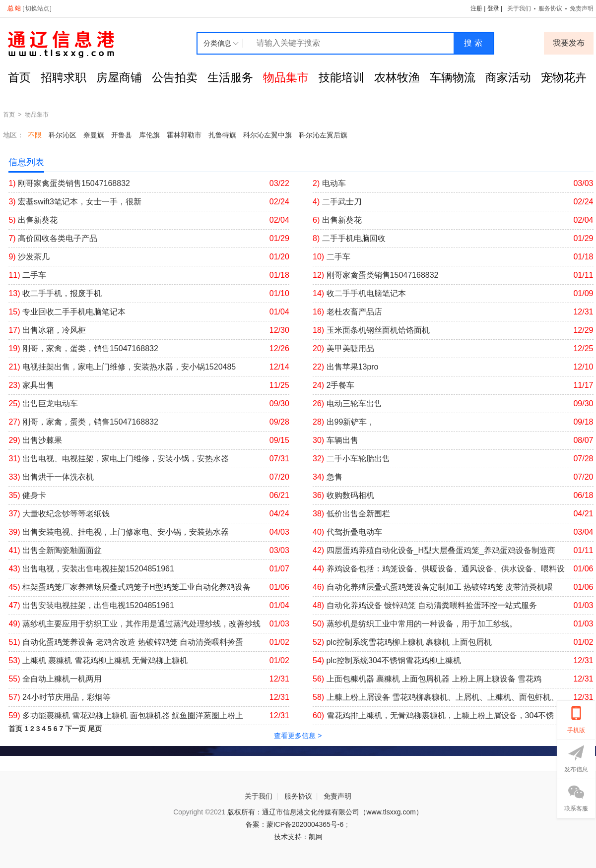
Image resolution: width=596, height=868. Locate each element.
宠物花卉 (564, 77)
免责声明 (337, 796)
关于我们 (519, 8)
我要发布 (569, 43)
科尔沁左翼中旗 (267, 135)
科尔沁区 (63, 135)
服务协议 (550, 8)
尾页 (95, 729)
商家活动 (508, 77)
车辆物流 (453, 77)
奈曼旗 (94, 135)
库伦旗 (149, 135)
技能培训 (341, 77)
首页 (19, 77)
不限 (35, 135)
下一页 (75, 729)
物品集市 (286, 77)
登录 (493, 8)
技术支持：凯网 (298, 837)
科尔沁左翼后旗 (323, 135)
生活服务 (230, 77)
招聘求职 (64, 77)
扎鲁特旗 (222, 135)
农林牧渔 (397, 77)
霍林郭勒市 (184, 135)
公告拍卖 (175, 77)
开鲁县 (122, 135)
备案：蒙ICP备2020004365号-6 (295, 824)
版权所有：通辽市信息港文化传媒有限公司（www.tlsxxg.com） (325, 812)
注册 (476, 8)
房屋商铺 (119, 77)
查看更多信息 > (298, 736)
